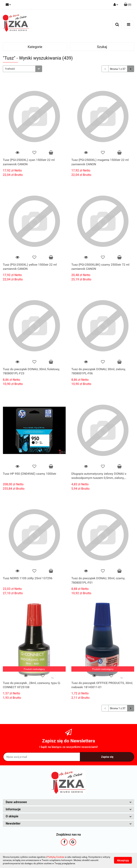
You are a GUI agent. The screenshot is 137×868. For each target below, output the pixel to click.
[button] (128, 5)
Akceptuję (123, 860)
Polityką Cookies (56, 857)
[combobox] (22, 69)
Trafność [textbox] (10, 69)
